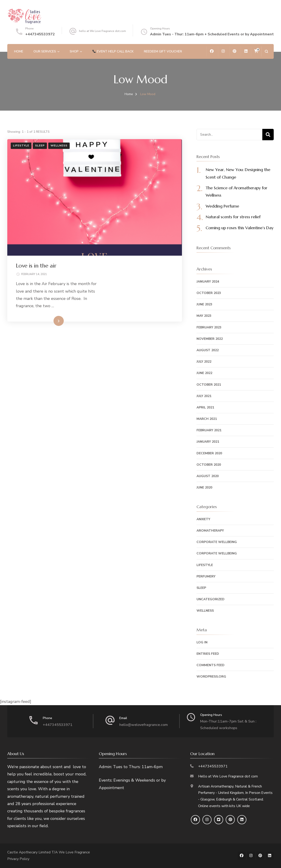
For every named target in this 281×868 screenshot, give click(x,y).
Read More (48, 321)
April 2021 (205, 407)
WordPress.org (211, 677)
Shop (74, 51)
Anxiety (203, 519)
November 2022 (210, 339)
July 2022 (204, 362)
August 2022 (208, 350)
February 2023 (209, 327)
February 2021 (209, 430)
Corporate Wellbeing (217, 542)
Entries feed (208, 654)
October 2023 (209, 293)
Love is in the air (37, 266)
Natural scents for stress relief (233, 217)
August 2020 (208, 476)
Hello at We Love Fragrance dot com (228, 776)
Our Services (45, 51)
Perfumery (206, 576)
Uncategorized (211, 599)
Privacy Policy (18, 859)
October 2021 (209, 385)
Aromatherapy (210, 531)
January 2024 (208, 282)
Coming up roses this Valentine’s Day (240, 228)
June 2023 (204, 304)
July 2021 (204, 396)
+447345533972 (40, 34)
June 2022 (204, 373)
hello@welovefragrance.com (144, 725)
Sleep (40, 146)
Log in (202, 642)
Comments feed (211, 665)
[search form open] (266, 51)
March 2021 (207, 419)
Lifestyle (21, 146)
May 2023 (204, 316)
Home (19, 51)
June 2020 (204, 487)
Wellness (59, 146)
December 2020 (209, 453)
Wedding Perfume (222, 206)
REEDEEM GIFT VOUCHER (163, 51)
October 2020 (209, 465)
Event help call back (113, 51)
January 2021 (208, 442)
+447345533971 (58, 725)
